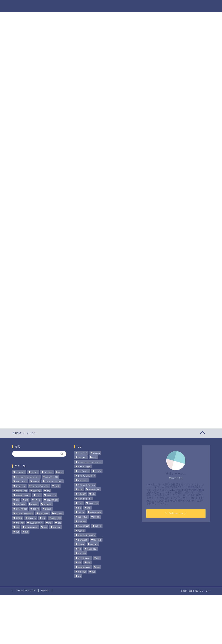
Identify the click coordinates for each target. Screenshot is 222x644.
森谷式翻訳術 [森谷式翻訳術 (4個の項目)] (44, 514)
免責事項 (45, 590)
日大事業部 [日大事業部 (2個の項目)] (47, 505)
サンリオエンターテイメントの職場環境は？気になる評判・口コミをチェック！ (181, 156)
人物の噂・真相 (130, 5)
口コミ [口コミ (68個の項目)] (38, 496)
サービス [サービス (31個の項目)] (36, 482)
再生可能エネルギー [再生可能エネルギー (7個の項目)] (23, 496)
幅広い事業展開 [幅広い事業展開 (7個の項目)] (52, 500)
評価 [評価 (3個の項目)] (50, 523)
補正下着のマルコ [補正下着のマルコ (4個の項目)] (36, 523)
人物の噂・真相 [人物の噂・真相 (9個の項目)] (21, 491)
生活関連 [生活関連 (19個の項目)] (19, 518)
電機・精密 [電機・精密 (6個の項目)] (57, 527)
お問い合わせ (199, 5)
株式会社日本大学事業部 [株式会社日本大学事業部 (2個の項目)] (24, 514)
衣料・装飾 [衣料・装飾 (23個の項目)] (20, 523)
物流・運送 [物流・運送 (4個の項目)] (58, 514)
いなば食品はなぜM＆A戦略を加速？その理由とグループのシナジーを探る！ (181, 177)
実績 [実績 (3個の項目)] (27, 500)
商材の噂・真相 (102, 5)
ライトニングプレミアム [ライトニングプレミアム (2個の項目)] (40, 486)
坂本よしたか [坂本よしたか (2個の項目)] (51, 496)
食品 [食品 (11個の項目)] (17, 532)
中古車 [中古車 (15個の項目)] (57, 486)
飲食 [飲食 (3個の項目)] (27, 532)
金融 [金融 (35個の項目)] (45, 527)
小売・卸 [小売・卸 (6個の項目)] (37, 500)
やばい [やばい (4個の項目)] (61, 473)
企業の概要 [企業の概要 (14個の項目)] (37, 491)
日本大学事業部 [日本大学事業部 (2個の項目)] (21, 509)
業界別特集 (175, 5)
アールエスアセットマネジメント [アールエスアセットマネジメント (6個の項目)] (27, 477)
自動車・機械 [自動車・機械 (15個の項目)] (56, 518)
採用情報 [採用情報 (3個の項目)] (34, 505)
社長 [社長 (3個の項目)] (44, 518)
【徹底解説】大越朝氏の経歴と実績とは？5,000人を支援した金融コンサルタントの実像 (181, 197)
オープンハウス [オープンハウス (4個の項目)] (21, 482)
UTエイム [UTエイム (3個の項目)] (34, 473)
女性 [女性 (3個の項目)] (17, 500)
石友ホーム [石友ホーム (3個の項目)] (32, 518)
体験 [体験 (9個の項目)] (48, 491)
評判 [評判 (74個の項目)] (59, 523)
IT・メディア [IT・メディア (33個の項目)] (20, 473)
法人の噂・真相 (74, 5)
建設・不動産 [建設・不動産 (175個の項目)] (20, 505)
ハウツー (154, 5)
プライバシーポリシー (25, 590)
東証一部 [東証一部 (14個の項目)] (36, 509)
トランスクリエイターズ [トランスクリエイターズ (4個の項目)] (54, 482)
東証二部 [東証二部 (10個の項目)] (48, 509)
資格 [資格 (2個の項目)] (17, 527)
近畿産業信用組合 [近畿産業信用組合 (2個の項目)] (31, 527)
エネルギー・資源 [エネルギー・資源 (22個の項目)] (52, 477)
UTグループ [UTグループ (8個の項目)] (48, 473)
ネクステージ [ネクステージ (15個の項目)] (20, 486)
